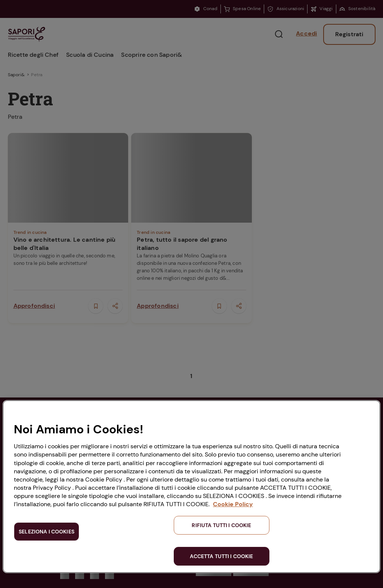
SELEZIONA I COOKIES (47, 532)
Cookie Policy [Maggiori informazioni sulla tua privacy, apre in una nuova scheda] (233, 504)
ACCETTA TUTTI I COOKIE (221, 556)
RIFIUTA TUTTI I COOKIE (221, 525)
